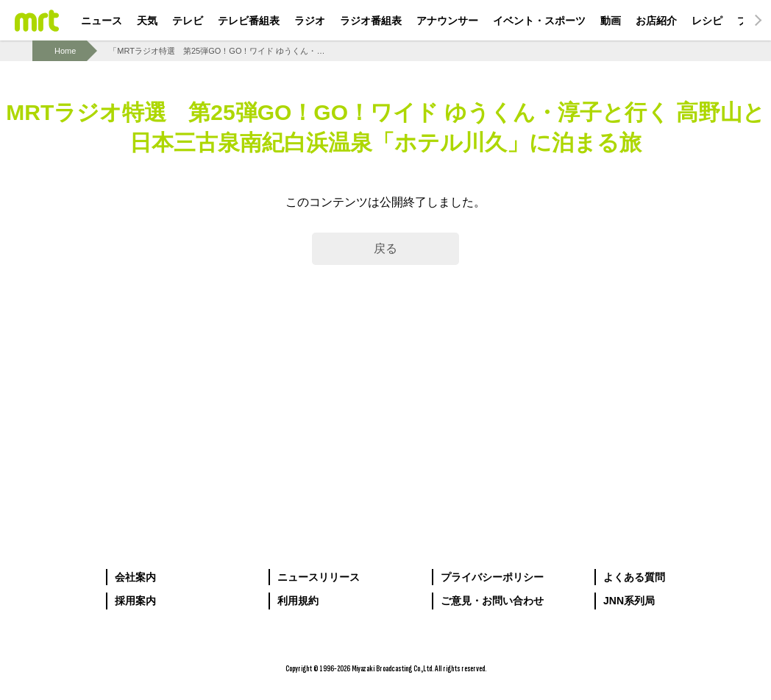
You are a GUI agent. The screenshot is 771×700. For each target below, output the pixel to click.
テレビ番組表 (249, 21)
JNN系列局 (629, 601)
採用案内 (135, 601)
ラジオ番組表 (371, 21)
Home (65, 51)
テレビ (188, 21)
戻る (385, 248)
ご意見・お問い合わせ (492, 601)
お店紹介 (656, 21)
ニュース (102, 21)
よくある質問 (634, 577)
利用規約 (298, 601)
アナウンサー (447, 21)
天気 (147, 21)
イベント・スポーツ (539, 21)
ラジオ (310, 21)
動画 (611, 21)
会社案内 (135, 577)
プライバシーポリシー (492, 577)
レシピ (707, 21)
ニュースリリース (319, 577)
